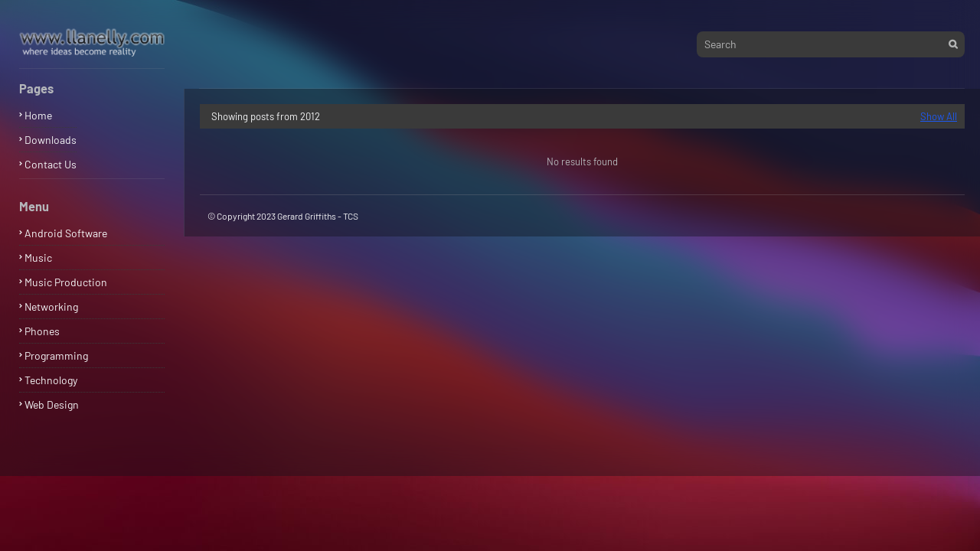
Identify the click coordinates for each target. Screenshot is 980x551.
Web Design (52, 404)
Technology (51, 380)
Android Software (66, 233)
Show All (939, 116)
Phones (42, 331)
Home (38, 115)
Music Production (66, 282)
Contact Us (51, 164)
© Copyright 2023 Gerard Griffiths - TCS (283, 216)
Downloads (51, 140)
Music (38, 258)
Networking (51, 306)
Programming (56, 355)
